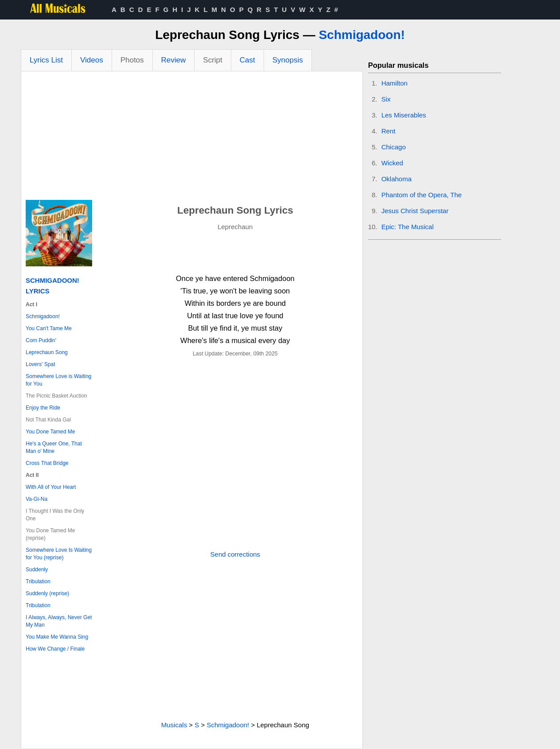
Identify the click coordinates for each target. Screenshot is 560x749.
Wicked (392, 163)
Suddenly (37, 570)
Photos (132, 60)
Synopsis (288, 60)
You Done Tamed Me (50, 432)
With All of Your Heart (51, 487)
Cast (247, 60)
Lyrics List (46, 60)
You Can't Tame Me (49, 328)
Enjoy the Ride (43, 408)
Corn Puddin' (41, 340)
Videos (92, 60)
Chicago (394, 147)
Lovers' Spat (40, 364)
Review (174, 60)
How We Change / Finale (55, 649)
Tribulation (38, 581)
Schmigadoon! (362, 35)
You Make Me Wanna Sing (57, 637)
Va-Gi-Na (37, 499)
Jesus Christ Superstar (415, 211)
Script (212, 60)
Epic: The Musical (408, 227)
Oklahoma (397, 179)
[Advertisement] (192, 138)
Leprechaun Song (47, 352)
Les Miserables (404, 115)
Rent (389, 131)
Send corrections (235, 554)
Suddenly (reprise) (47, 593)
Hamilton (395, 83)
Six (386, 99)
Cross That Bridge (47, 463)
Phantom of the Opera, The (422, 195)
